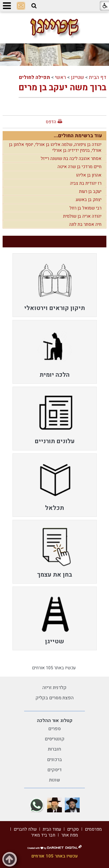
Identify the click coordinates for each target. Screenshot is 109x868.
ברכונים (54, 760)
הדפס (51, 122)
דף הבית (98, 77)
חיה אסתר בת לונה (85, 224)
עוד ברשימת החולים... (78, 136)
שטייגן (77, 77)
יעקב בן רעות (90, 191)
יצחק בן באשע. (88, 200)
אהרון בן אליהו (89, 175)
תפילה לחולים (34, 77)
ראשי (60, 77)
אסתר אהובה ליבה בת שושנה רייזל (71, 159)
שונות (55, 780)
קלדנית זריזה (54, 688)
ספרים (54, 729)
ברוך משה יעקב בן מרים (62, 88)
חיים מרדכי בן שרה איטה (79, 167)
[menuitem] (55, 285)
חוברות (54, 749)
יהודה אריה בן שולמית (82, 216)
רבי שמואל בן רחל (85, 208)
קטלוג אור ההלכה (55, 721)
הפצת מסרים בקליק (54, 698)
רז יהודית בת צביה (86, 183)
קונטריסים (55, 739)
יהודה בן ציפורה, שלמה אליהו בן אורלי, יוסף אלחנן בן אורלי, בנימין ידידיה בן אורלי (55, 147)
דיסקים (54, 770)
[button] (34, 6)
